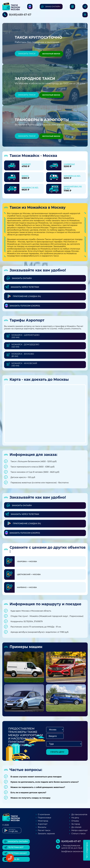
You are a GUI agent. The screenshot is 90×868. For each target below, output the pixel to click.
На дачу (75, 818)
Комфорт (26, 164)
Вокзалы (42, 827)
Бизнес (25, 176)
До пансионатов (79, 814)
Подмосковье (44, 818)
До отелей (76, 827)
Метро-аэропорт (80, 830)
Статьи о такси (78, 834)
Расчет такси (44, 830)
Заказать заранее (46, 834)
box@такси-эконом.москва (75, 851)
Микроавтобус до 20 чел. (73, 187)
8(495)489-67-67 (20, 15)
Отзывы (75, 821)
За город (76, 824)
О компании (44, 814)
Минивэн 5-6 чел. (72, 176)
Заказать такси (27, 54)
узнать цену (57, 752)
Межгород (43, 821)
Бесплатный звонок (51, 54)
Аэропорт (43, 824)
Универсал (69, 164)
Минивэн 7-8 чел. (30, 187)
